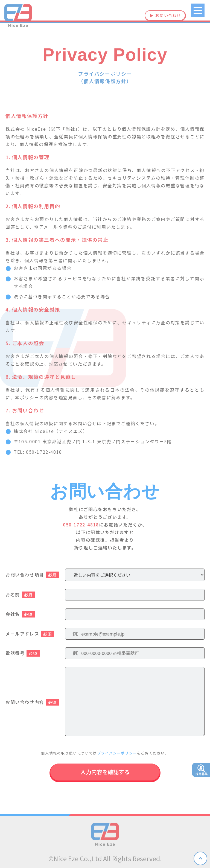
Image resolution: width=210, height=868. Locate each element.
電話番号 (23, 653)
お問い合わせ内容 (32, 702)
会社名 (20, 614)
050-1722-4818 (81, 525)
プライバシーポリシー (117, 753)
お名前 (20, 595)
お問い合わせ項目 (32, 575)
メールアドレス (30, 634)
